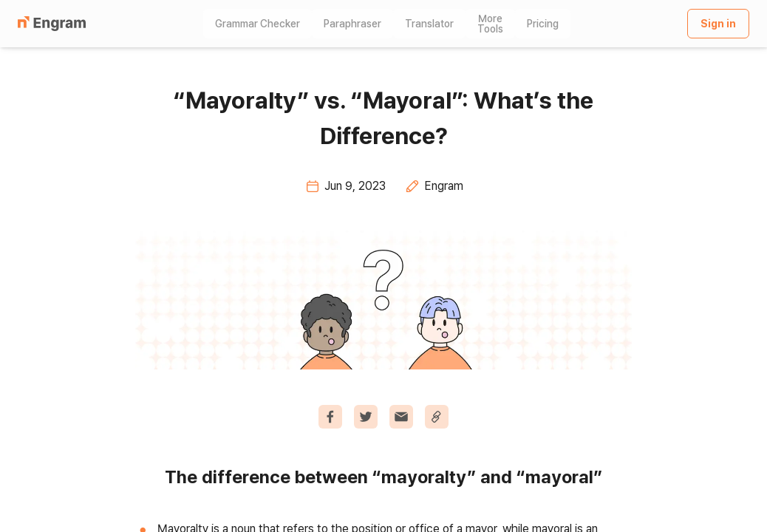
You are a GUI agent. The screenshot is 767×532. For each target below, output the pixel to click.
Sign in (718, 24)
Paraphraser (352, 24)
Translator (429, 24)
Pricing (543, 24)
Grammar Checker (258, 24)
